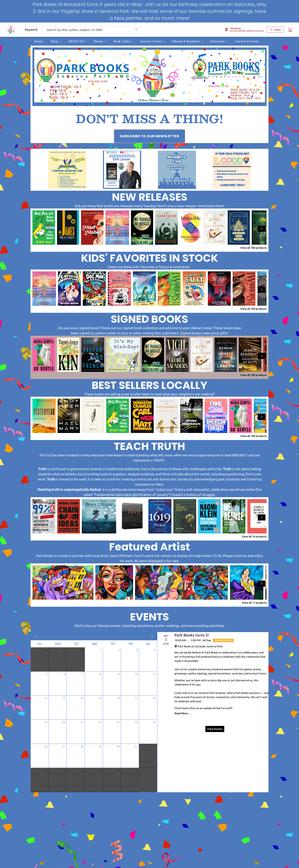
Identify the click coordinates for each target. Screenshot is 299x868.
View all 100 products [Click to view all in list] (253, 248)
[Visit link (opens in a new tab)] (150, 136)
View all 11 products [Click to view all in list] (254, 603)
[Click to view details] (44, 228)
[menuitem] (39, 41)
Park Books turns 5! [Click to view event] (192, 635)
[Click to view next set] (262, 229)
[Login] (275, 30)
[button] (244, 30)
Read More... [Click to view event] (182, 713)
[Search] (136, 30)
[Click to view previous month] (36, 636)
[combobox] (34, 30)
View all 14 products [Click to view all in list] (254, 537)
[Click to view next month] (152, 636)
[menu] (149, 41)
